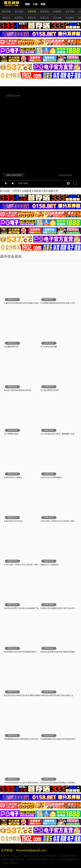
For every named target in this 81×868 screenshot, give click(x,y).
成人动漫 (57, 18)
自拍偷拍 (70, 18)
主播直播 (32, 12)
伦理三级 (44, 18)
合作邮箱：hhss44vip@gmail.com (24, 850)
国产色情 (19, 12)
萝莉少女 (32, 18)
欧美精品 (19, 18)
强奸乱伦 (6, 18)
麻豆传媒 (6, 12)
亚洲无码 (44, 12)
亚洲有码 (57, 12)
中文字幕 (70, 12)
